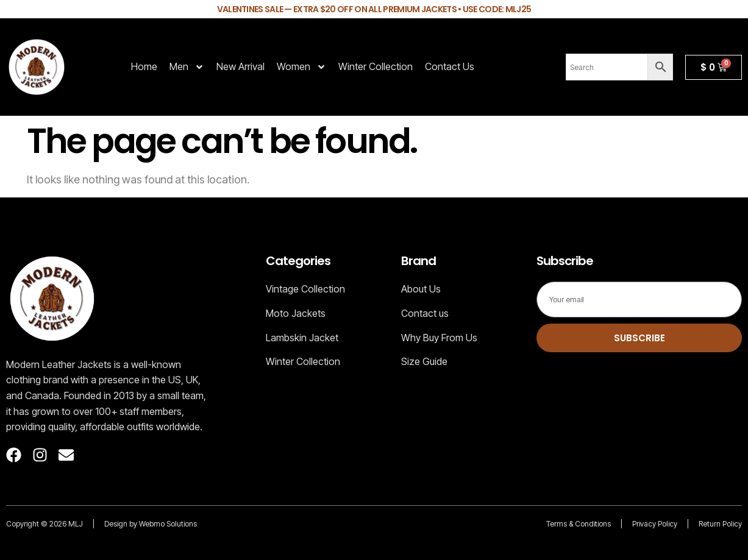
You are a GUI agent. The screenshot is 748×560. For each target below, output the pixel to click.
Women (301, 67)
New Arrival (240, 66)
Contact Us (450, 66)
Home (144, 66)
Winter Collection (376, 66)
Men (187, 67)
